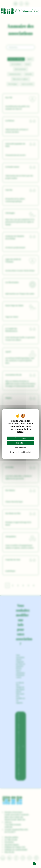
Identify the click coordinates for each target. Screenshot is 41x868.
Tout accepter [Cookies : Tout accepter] (20, 438)
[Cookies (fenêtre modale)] (34, 864)
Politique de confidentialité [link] (21, 452)
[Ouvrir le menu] (37, 11)
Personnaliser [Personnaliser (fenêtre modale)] (21, 448)
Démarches (27, 11)
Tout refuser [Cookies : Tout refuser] (20, 443)
